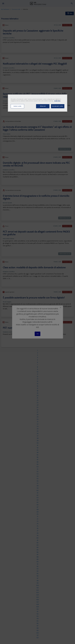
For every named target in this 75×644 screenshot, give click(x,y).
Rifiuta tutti (43, 106)
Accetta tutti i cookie (58, 106)
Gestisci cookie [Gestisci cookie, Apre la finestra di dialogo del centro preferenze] (17, 106)
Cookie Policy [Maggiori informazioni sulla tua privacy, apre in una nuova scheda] (57, 101)
